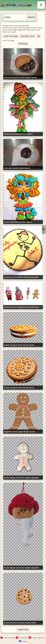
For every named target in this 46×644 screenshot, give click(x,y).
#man (16, 432)
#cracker (19, 345)
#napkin (28, 78)
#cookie (21, 78)
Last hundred (11, 36)
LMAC (17, 5)
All (39, 36)
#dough (26, 432)
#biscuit (13, 623)
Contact (25, 642)
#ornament (14, 307)
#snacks (28, 623)
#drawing (27, 277)
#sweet (15, 78)
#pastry (34, 78)
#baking (18, 134)
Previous (23, 44)
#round (13, 277)
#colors (24, 134)
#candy (13, 345)
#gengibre (35, 478)
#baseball (35, 277)
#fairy (12, 134)
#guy (21, 432)
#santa (6, 307)
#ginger (13, 478)
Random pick (27, 36)
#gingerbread (23, 307)
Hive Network (24, 638)
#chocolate (8, 78)
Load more (23, 629)
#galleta (28, 478)
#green (30, 134)
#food (34, 623)
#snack (26, 345)
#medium (20, 277)
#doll (12, 222)
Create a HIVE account (39, 638)
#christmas (20, 478)
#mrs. (37, 307)
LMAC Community (9, 638)
